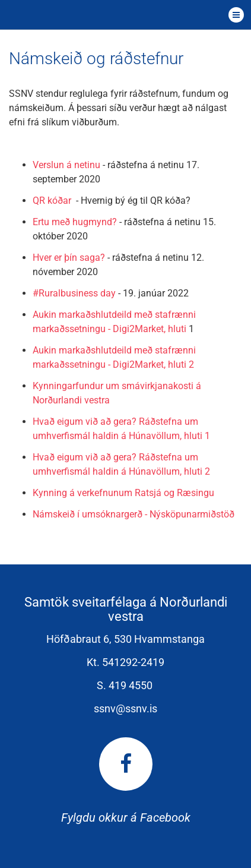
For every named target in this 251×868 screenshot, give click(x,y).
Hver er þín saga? (69, 258)
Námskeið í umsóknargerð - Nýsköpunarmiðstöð (134, 514)
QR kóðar (54, 201)
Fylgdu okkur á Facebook (126, 781)
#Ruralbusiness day (74, 293)
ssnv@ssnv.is (125, 708)
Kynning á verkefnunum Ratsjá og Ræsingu (123, 493)
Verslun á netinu (66, 165)
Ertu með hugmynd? (75, 222)
